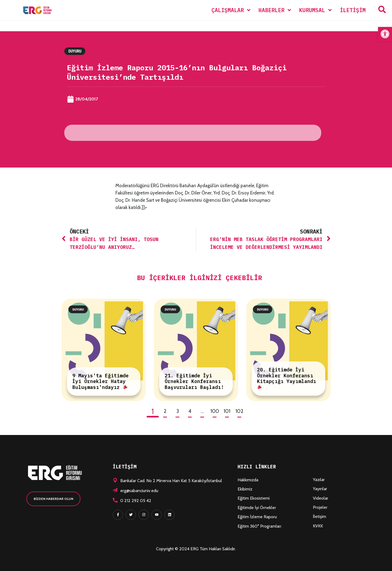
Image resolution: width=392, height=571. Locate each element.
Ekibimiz (245, 489)
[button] (385, 34)
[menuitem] (231, 10)
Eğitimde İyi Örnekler (257, 508)
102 (239, 411)
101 (227, 411)
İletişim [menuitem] (353, 10)
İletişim (319, 516)
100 (215, 411)
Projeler (320, 507)
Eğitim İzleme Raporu (257, 517)
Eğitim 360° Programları (259, 526)
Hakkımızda (248, 480)
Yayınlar (320, 489)
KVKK (318, 526)
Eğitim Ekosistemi (254, 498)
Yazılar (319, 480)
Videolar (321, 498)
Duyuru (75, 51)
